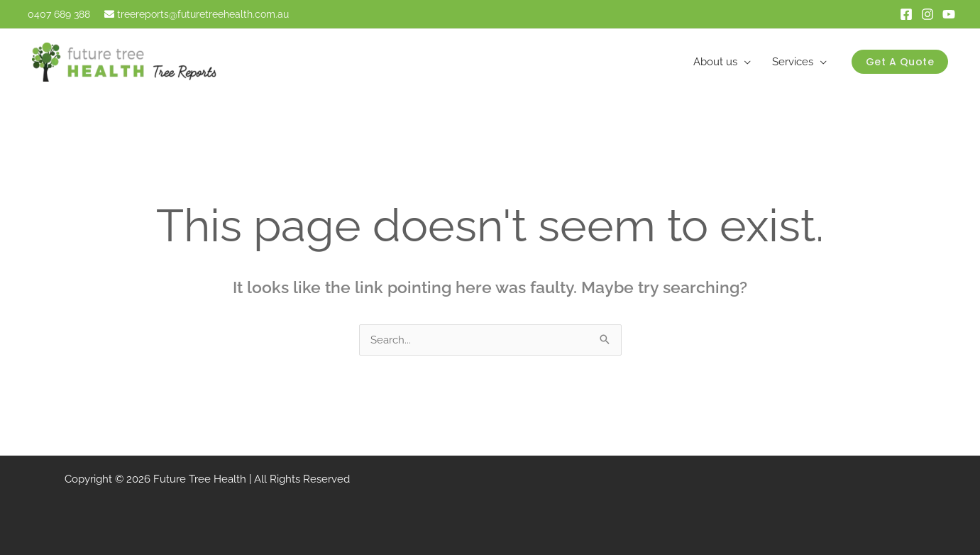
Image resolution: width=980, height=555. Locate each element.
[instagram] (927, 14)
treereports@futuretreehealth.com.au (203, 14)
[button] (900, 62)
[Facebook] (906, 14)
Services (793, 62)
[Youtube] (949, 14)
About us (715, 62)
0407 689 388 (57, 14)
